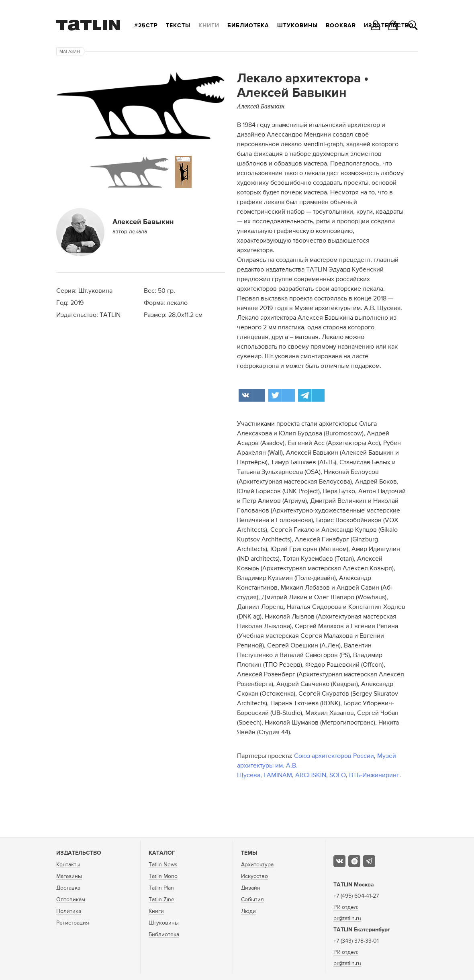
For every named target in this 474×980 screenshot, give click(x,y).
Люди (248, 911)
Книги (209, 26)
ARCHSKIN (311, 776)
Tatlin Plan (161, 888)
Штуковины (297, 26)
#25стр (146, 26)
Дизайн (251, 888)
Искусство (254, 876)
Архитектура (257, 865)
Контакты (68, 865)
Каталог (162, 853)
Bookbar (341, 26)
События (252, 900)
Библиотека (248, 26)
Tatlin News (163, 865)
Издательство (79, 853)
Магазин (70, 52)
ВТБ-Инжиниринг (374, 776)
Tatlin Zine (161, 900)
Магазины (69, 876)
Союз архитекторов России (334, 756)
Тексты (178, 26)
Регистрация (73, 923)
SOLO (338, 776)
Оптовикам (71, 900)
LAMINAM (278, 776)
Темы (249, 853)
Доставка (68, 888)
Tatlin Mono (163, 876)
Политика (69, 911)
